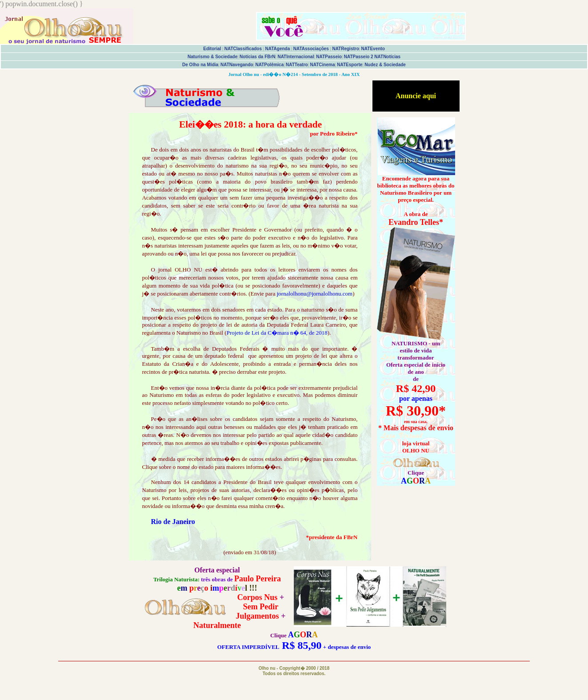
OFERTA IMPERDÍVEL (248, 647)
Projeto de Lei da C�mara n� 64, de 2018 (277, 333)
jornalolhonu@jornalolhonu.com (315, 294)
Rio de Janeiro (173, 522)
